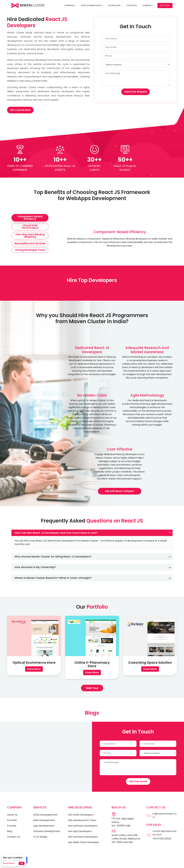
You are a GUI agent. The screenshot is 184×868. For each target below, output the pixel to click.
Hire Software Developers (83, 826)
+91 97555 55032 (162, 839)
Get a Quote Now (20, 110)
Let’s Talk (165, 5)
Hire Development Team (82, 820)
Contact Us (14, 837)
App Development (44, 826)
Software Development (47, 831)
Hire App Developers (80, 831)
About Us (12, 815)
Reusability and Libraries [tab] (30, 243)
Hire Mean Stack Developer (84, 842)
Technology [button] (114, 5)
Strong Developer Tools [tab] (30, 250)
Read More (9, 863)
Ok (22, 863)
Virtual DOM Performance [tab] (30, 227)
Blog (10, 831)
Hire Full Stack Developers (83, 837)
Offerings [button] (69, 5)
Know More (34, 669)
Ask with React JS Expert (120, 491)
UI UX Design (40, 837)
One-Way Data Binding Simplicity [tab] (30, 236)
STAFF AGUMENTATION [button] (91, 5)
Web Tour (92, 688)
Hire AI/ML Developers (81, 815)
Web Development (44, 820)
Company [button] (147, 5)
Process (12, 826)
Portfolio (132, 5)
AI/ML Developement (45, 815)
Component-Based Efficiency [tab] (30, 218)
